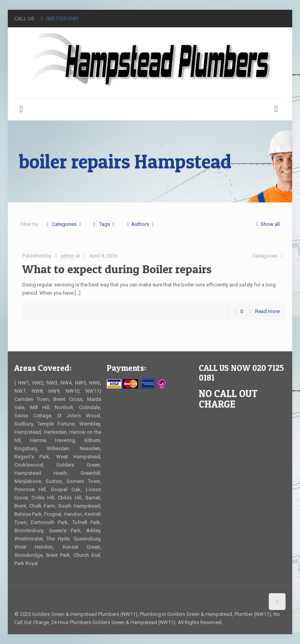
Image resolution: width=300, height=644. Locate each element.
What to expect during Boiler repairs (117, 269)
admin (68, 256)
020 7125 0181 (62, 19)
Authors (140, 224)
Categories (64, 224)
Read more (267, 311)
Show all (267, 224)
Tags (104, 224)
